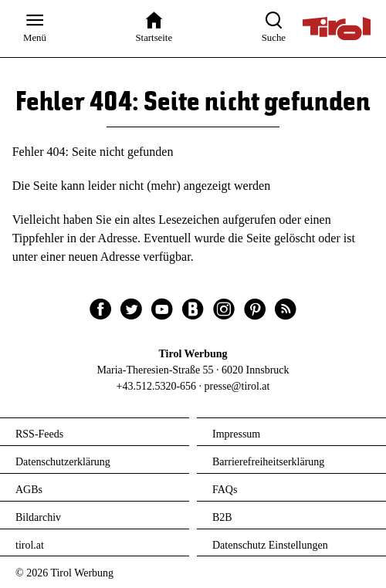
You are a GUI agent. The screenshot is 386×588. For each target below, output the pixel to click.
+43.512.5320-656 (157, 386)
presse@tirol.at (237, 386)
